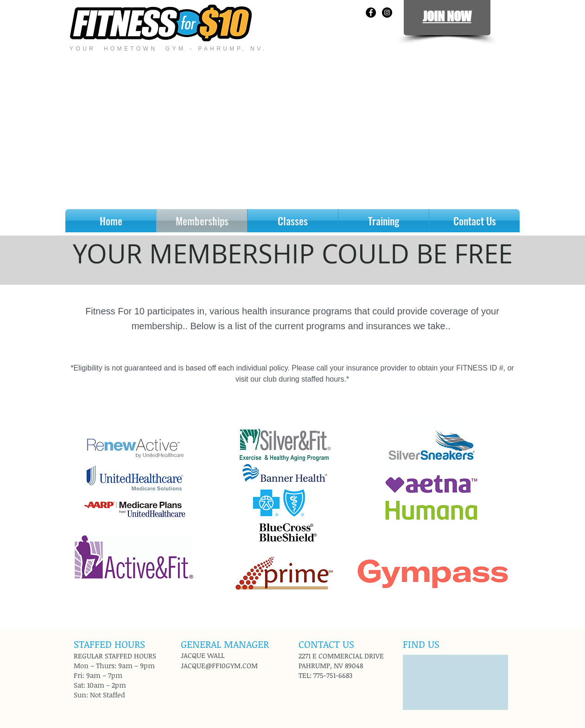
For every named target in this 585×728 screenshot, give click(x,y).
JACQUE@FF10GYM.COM (219, 665)
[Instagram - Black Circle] (387, 13)
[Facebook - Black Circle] (371, 13)
